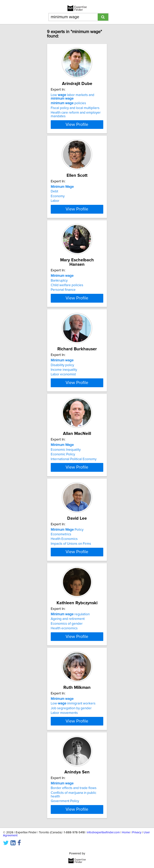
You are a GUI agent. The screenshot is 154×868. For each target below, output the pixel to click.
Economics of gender (67, 686)
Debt (54, 200)
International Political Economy (74, 498)
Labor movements (64, 787)
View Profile (77, 129)
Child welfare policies (67, 301)
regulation (70, 677)
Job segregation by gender (71, 782)
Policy (67, 580)
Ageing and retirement (68, 681)
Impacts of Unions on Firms (71, 594)
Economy (58, 205)
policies (68, 108)
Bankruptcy (59, 296)
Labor (55, 210)
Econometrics (61, 585)
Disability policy (62, 393)
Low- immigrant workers (73, 777)
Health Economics (64, 590)
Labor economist (63, 402)
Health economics (64, 691)
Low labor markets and (72, 101)
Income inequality (64, 397)
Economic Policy (63, 494)
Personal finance (63, 306)
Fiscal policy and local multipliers (75, 112)
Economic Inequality (66, 489)
